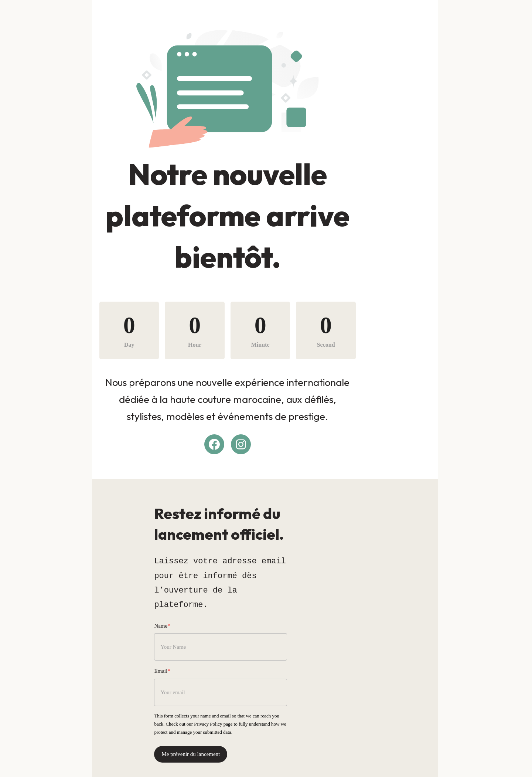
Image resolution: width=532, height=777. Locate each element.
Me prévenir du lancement (190, 732)
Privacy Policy (334, 701)
